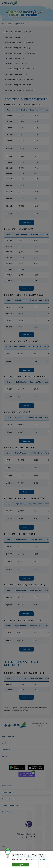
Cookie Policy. (42, 859)
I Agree (21, 865)
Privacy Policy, (17, 857)
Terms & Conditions (30, 857)
